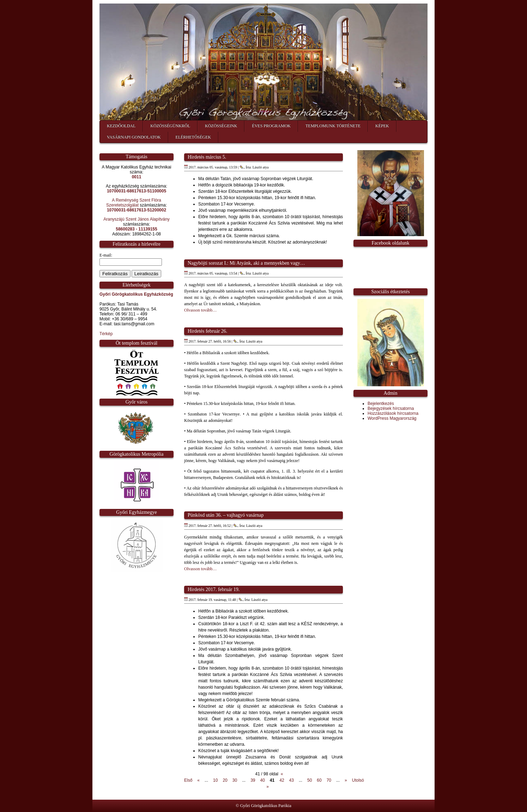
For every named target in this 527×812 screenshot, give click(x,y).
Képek (382, 126)
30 (235, 780)
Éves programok (271, 126)
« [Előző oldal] (198, 780)
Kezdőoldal (121, 126)
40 (263, 780)
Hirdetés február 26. (207, 331)
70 (329, 780)
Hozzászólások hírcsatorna (393, 413)
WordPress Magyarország (392, 418)
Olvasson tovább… (200, 310)
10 (215, 780)
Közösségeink (221, 126)
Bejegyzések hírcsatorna (391, 408)
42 (282, 780)
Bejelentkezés (381, 404)
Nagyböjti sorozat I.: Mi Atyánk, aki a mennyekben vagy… (246, 263)
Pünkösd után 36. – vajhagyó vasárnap (226, 515)
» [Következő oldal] (346, 780)
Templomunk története (333, 126)
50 (310, 780)
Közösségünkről (170, 126)
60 (319, 780)
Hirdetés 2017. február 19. (214, 589)
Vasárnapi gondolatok (134, 137)
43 (292, 780)
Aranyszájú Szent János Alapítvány (136, 219)
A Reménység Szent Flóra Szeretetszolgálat (134, 203)
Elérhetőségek (193, 137)
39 (253, 780)
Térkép (106, 334)
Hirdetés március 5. (207, 157)
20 (225, 780)
